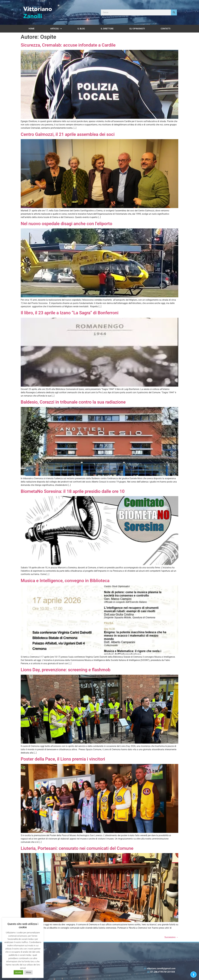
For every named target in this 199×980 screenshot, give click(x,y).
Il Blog (81, 29)
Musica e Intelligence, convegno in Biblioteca (65, 581)
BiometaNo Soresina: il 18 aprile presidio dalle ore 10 (73, 491)
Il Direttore (107, 29)
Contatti (166, 29)
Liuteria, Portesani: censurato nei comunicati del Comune (77, 848)
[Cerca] (174, 12)
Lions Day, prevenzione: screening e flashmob (66, 670)
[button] (193, 974)
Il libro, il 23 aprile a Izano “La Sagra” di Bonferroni (70, 313)
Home (32, 29)
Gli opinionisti (137, 29)
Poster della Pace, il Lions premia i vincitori (63, 759)
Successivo (171, 937)
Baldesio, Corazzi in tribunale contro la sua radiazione (73, 402)
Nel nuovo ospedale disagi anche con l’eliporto (66, 224)
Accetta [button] (18, 972)
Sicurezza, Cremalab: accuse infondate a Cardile (68, 45)
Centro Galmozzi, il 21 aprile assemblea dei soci (68, 134)
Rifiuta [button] (28, 972)
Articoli (56, 29)
